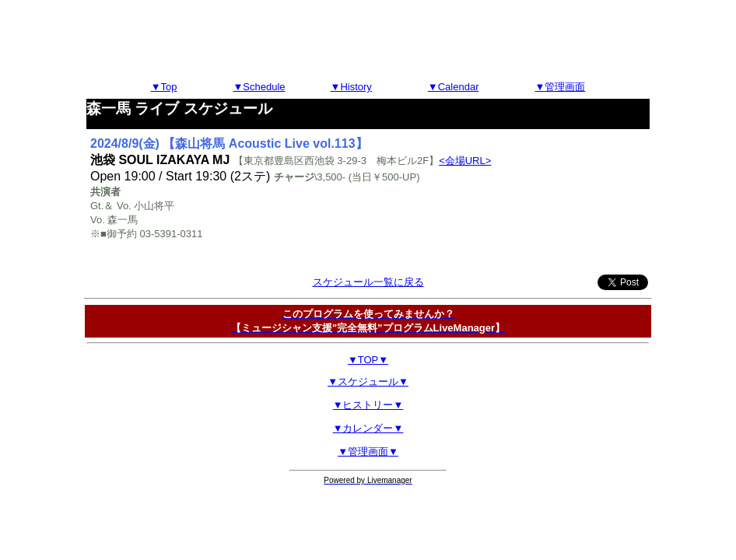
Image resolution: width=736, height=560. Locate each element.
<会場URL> (465, 161)
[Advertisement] (368, 41)
